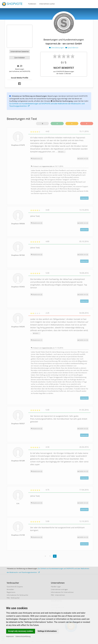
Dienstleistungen (57, 48)
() (83, 159)
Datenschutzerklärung (23, 636)
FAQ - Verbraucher (13, 598)
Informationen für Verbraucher (18, 595)
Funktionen (32, 4)
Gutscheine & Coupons (15, 587)
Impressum (10, 636)
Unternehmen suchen (47, 4)
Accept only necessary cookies (21, 631)
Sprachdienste (72, 48)
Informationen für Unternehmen (62, 592)
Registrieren (11, 592)
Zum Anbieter (20, 58)
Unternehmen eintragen (59, 589)
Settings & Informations (47, 631)
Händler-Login (56, 587)
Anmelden (10, 589)
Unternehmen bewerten (20, 51)
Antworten (84, 198)
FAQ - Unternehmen (58, 595)
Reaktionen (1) (36, 159)
